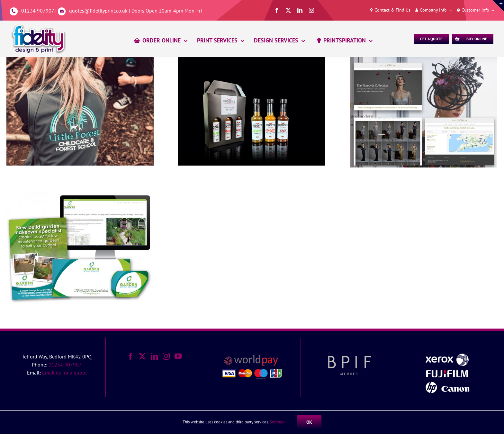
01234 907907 (38, 11)
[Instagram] (166, 356)
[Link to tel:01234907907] (14, 11)
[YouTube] (178, 356)
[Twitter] (142, 356)
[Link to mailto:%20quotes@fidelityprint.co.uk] (62, 11)
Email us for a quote (64, 373)
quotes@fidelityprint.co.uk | (100, 11)
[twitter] (288, 10)
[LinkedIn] (154, 356)
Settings (279, 422)
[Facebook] (130, 356)
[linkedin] (300, 10)
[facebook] (277, 10)
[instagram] (311, 10)
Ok (309, 422)
